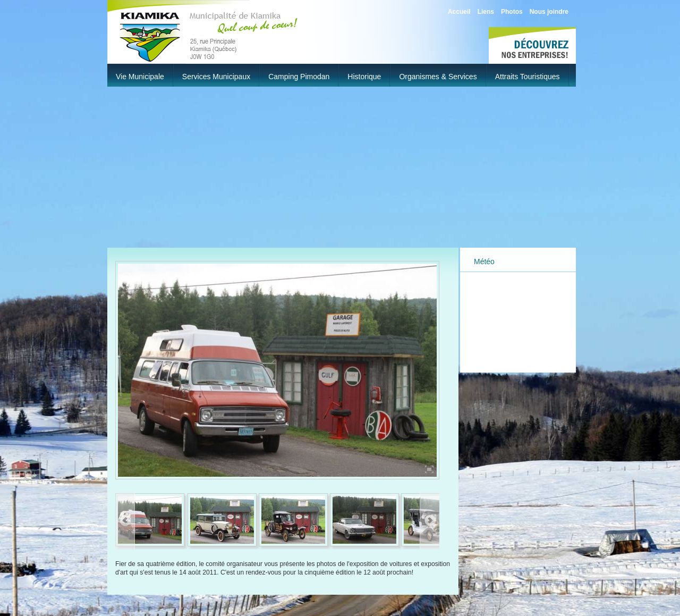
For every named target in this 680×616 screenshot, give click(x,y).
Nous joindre (549, 12)
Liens (486, 12)
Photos (512, 12)
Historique (364, 77)
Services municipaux (216, 77)
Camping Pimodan (299, 77)
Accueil (459, 12)
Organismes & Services (438, 77)
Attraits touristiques (528, 77)
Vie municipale (140, 77)
